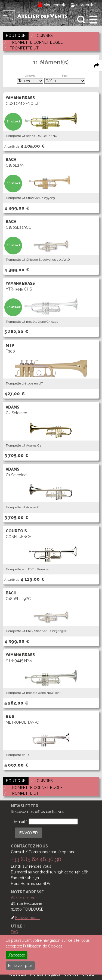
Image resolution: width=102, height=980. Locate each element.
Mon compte (55, 5)
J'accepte (17, 955)
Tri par (65, 76)
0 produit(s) (84, 5)
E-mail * (21, 821)
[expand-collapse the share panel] (97, 66)
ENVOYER (29, 833)
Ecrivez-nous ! (28, 918)
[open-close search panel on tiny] (81, 20)
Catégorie (30, 76)
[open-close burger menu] (93, 20)
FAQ (15, 932)
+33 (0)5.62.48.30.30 (36, 859)
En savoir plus (20, 966)
